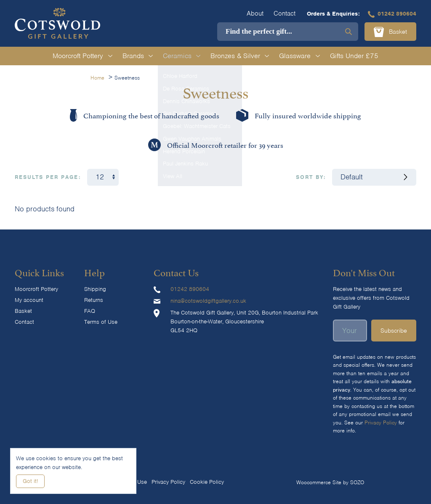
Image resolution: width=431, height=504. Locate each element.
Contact (285, 13)
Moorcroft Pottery (82, 56)
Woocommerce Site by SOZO (330, 482)
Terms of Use (101, 322)
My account (29, 300)
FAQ (90, 311)
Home (97, 78)
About (255, 13)
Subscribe (394, 331)
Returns (94, 300)
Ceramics (182, 56)
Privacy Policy (381, 423)
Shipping (95, 289)
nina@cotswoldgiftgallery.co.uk (208, 301)
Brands (138, 56)
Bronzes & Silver (240, 56)
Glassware (299, 56)
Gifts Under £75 (354, 56)
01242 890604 (392, 14)
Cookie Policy (207, 482)
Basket (390, 32)
